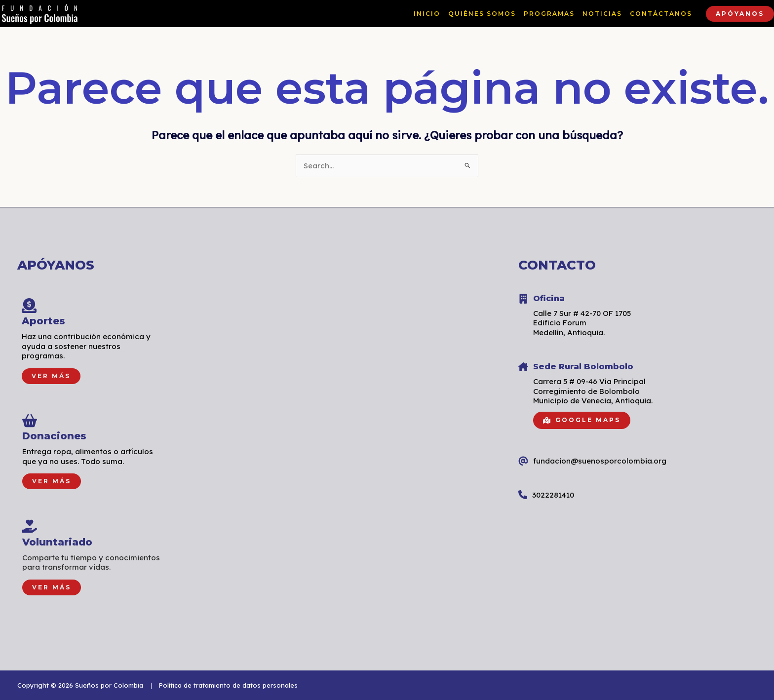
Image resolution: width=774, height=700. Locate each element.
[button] (740, 14)
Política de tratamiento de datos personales (228, 685)
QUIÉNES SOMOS (482, 14)
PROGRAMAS (549, 14)
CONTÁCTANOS (661, 14)
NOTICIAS (602, 14)
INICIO (427, 14)
